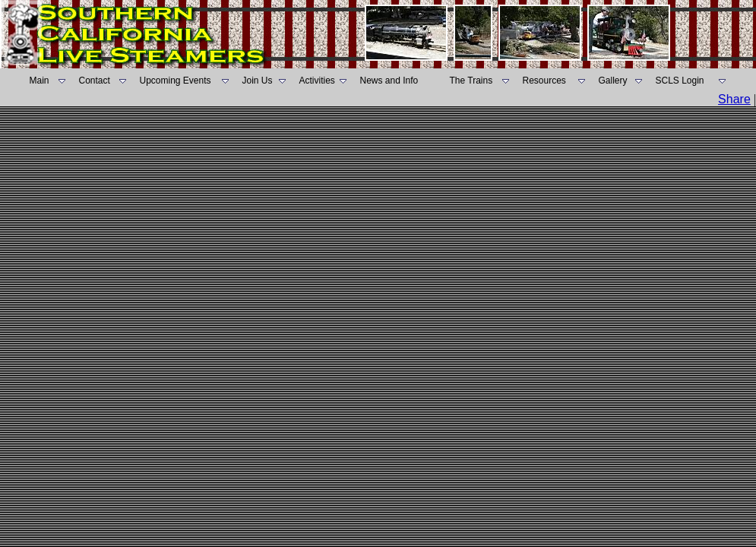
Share (734, 99)
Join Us (258, 81)
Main (40, 81)
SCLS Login (680, 81)
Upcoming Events (176, 81)
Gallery (613, 81)
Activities (317, 81)
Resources (544, 81)
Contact (95, 81)
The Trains (471, 81)
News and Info (389, 81)
